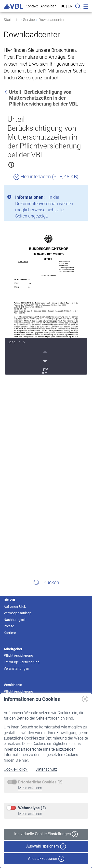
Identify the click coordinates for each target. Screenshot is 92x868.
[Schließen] (71, 191)
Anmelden (48, 6)
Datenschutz (46, 769)
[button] (46, 582)
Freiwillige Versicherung (22, 662)
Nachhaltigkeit (15, 620)
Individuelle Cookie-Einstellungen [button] (46, 834)
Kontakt (32, 6)
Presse (9, 626)
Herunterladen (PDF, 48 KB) (46, 177)
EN (70, 6)
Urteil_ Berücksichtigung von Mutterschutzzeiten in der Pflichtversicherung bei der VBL (44, 137)
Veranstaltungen (16, 669)
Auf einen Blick (15, 607)
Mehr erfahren (30, 788)
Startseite (12, 20)
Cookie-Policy (16, 769)
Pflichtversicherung (18, 655)
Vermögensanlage (18, 613)
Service (29, 20)
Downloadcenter (52, 20)
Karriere (10, 633)
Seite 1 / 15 (16, 342)
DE (63, 6)
